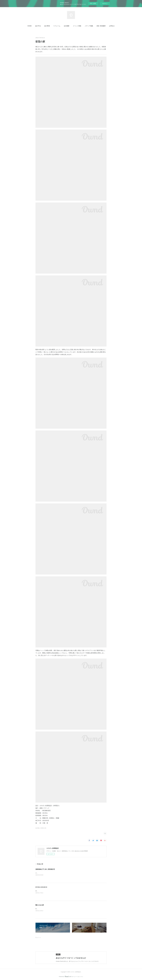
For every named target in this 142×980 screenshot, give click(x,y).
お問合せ (112, 26)
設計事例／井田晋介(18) (41, 828)
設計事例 (47, 26)
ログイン (105, 4)
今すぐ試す (93, 3)
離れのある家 (40, 905)
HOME (30, 26)
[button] (30, 26)
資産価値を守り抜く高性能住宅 (45, 869)
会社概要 (67, 26)
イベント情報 (77, 26)
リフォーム (57, 26)
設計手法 (38, 26)
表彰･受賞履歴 (101, 26)
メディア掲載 (89, 26)
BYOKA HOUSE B (41, 887)
